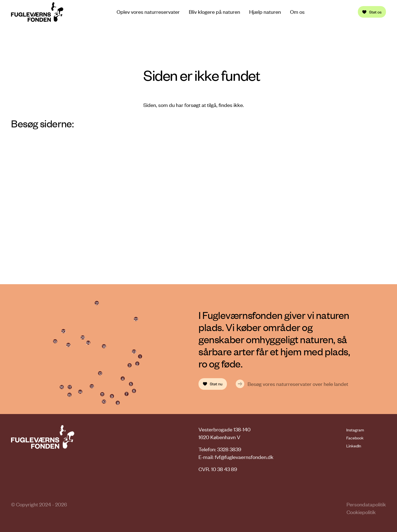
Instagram (355, 430)
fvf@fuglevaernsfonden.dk (244, 457)
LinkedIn (354, 446)
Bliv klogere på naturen (214, 12)
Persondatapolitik (366, 504)
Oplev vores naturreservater (148, 12)
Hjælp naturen (265, 12)
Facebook (355, 438)
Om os (297, 12)
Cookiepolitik (361, 512)
